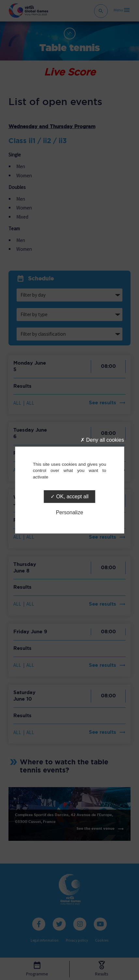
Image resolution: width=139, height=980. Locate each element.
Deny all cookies (102, 440)
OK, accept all (69, 497)
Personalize (70, 512)
